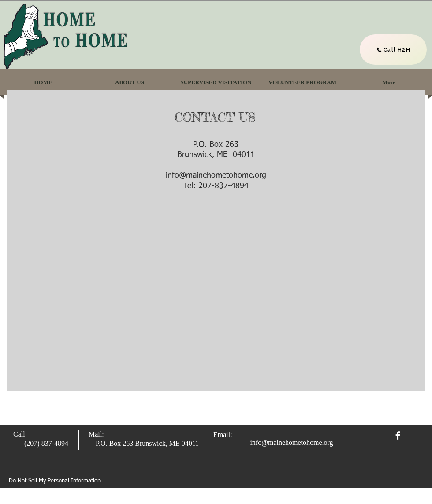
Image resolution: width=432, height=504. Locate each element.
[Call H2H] (393, 50)
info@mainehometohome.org (216, 175)
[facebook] (398, 435)
